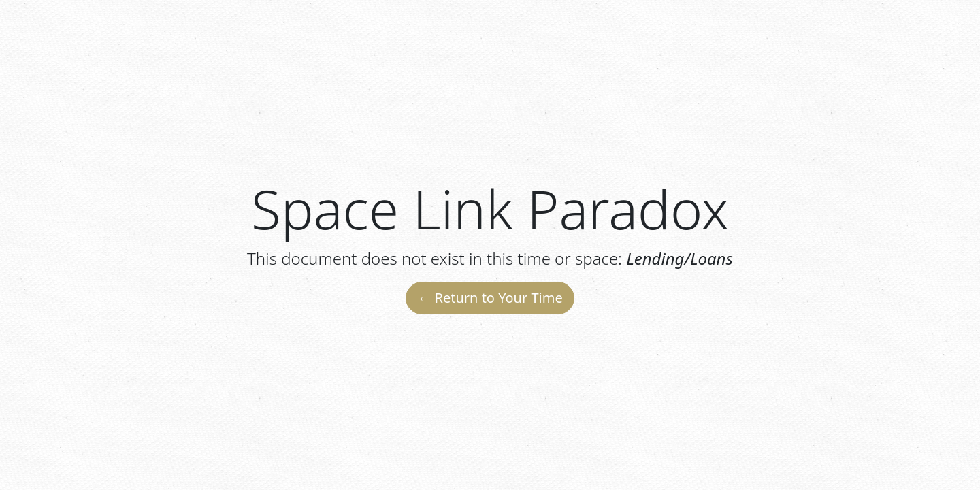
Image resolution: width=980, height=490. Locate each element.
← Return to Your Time (490, 298)
